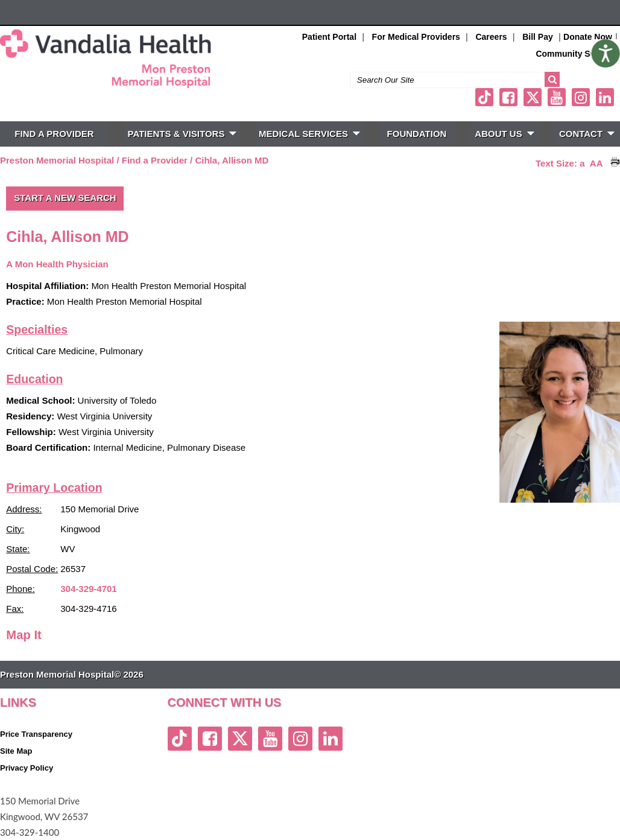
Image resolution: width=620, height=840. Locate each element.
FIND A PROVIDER (54, 134)
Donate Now (588, 37)
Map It (24, 635)
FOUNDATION (417, 134)
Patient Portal (329, 37)
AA (596, 163)
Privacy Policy (27, 768)
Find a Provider (155, 160)
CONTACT (587, 134)
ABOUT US (504, 134)
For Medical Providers (416, 37)
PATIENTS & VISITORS (182, 134)
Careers (491, 37)
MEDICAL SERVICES (309, 134)
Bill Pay (538, 37)
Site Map (16, 751)
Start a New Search (65, 198)
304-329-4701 (88, 589)
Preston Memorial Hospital (57, 160)
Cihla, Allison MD (232, 160)
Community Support (576, 54)
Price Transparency (36, 734)
